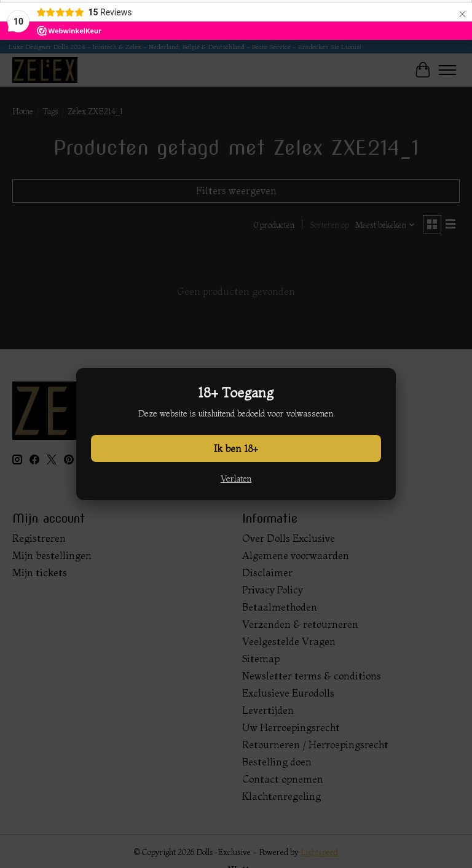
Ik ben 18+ (236, 448)
